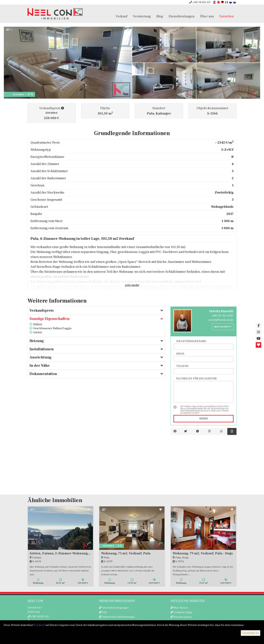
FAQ (104, 612)
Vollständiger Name (191, 341)
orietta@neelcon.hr (221, 320)
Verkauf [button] (122, 16)
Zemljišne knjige (183, 612)
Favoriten (227, 16)
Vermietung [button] (142, 16)
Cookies (39, 625)
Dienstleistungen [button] (182, 16)
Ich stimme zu (251, 633)
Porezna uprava (183, 617)
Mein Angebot (223, 327)
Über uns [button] (207, 16)
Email (180, 354)
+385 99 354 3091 (222, 316)
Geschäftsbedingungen (115, 608)
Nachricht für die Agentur (196, 378)
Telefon (182, 366)
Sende (204, 419)
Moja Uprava (181, 608)
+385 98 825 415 (200, 2)
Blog (160, 16)
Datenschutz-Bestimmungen (118, 617)
